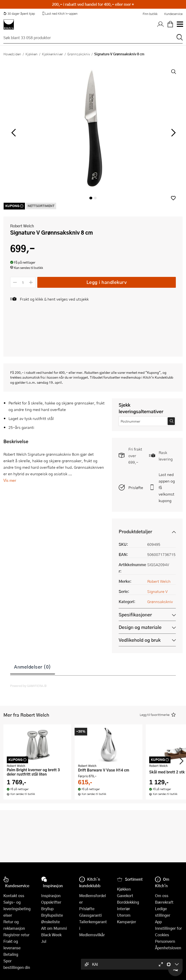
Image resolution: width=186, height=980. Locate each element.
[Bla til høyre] (173, 133)
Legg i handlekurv (107, 282)
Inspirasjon (51, 896)
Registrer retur (16, 935)
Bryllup (47, 909)
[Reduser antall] (15, 282)
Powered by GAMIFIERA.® (28, 686)
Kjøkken (31, 54)
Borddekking (128, 902)
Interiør (124, 909)
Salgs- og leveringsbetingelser (17, 909)
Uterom (124, 915)
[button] (173, 198)
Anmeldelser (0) (33, 667)
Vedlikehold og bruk (140, 640)
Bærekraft (164, 902)
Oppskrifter (51, 902)
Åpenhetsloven (168, 948)
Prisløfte (136, 487)
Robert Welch (22, 226)
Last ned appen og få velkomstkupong (167, 487)
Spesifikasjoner (135, 615)
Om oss (162, 896)
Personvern (165, 941)
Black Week (51, 935)
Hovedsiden (12, 54)
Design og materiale (140, 627)
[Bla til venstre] (13, 133)
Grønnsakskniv (79, 54)
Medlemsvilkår (92, 935)
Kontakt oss (14, 896)
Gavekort (125, 896)
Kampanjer (127, 922)
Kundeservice (173, 14)
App (158, 922)
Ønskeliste (50, 922)
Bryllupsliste (52, 915)
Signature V (157, 591)
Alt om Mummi (54, 928)
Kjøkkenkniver (52, 54)
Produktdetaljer (135, 531)
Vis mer (10, 480)
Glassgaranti (90, 915)
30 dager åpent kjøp (19, 14)
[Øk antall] (31, 282)
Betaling (11, 954)
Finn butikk (150, 14)
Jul (44, 941)
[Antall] (23, 282)
